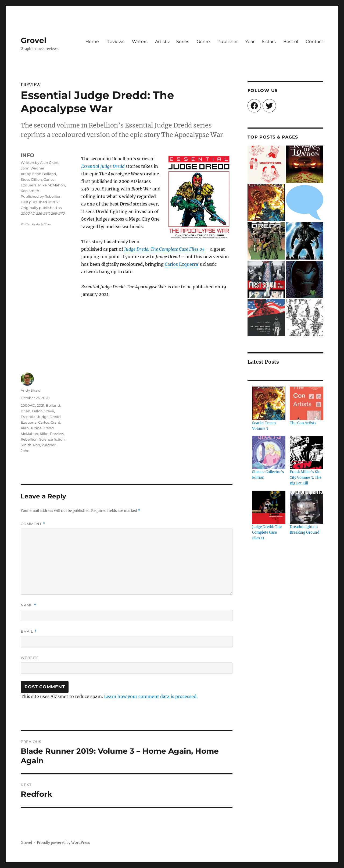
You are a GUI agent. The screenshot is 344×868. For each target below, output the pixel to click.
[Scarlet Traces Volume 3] (269, 403)
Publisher (228, 42)
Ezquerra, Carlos (35, 422)
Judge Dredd (42, 428)
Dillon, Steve (43, 411)
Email (29, 631)
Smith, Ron (30, 445)
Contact (315, 42)
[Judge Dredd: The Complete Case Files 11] (269, 507)
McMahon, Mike (35, 434)
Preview (57, 434)
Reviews (115, 42)
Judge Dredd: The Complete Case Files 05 (164, 249)
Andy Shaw (31, 390)
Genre (203, 42)
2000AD (28, 405)
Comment (33, 524)
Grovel (33, 40)
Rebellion (29, 439)
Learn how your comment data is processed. (151, 696)
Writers (140, 42)
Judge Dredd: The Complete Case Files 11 (267, 532)
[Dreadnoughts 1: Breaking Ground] (306, 507)
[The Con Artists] (306, 403)
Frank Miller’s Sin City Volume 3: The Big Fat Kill (306, 478)
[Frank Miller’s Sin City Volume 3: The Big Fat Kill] (306, 452)
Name (28, 605)
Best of (291, 42)
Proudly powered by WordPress (63, 843)
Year (250, 42)
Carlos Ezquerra (181, 264)
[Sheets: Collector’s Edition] (269, 452)
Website (30, 658)
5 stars (269, 42)
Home (92, 42)
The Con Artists (303, 423)
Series (183, 42)
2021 (41, 405)
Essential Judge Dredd (103, 166)
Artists (162, 42)
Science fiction (52, 439)
